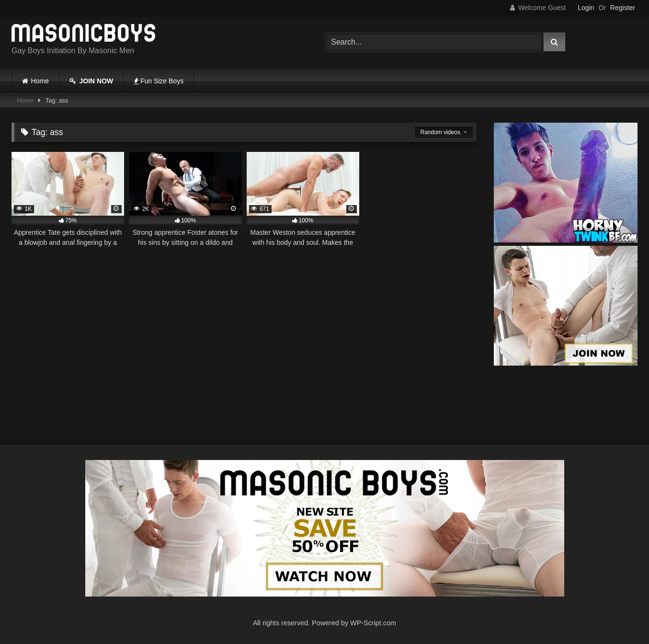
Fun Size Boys (159, 81)
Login (586, 8)
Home (40, 81)
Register (623, 8)
